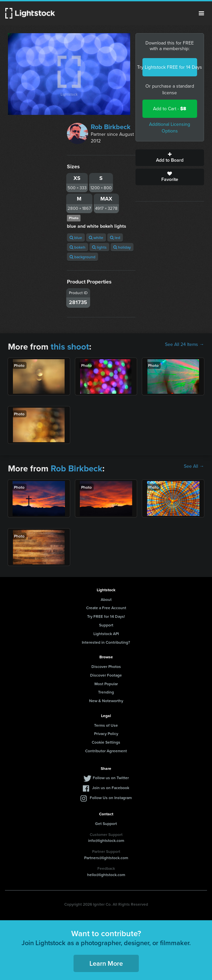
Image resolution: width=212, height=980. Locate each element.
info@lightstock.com (106, 840)
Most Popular (106, 684)
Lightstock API (106, 634)
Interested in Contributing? (106, 642)
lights (99, 247)
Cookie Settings (106, 742)
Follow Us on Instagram (111, 798)
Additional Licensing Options (170, 128)
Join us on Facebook (111, 788)
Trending (106, 692)
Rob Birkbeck (111, 127)
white (96, 238)
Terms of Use (106, 725)
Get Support (106, 823)
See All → (194, 466)
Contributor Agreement (106, 751)
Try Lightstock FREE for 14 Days (170, 67)
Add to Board (170, 158)
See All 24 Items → (185, 345)
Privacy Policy (106, 734)
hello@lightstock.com (106, 875)
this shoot (70, 347)
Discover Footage (106, 675)
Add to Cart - (170, 109)
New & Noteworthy (106, 701)
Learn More (106, 963)
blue (76, 238)
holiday (122, 247)
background (82, 257)
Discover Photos (106, 666)
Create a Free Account (106, 608)
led (115, 238)
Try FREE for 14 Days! (106, 616)
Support (106, 625)
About (106, 599)
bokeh (78, 247)
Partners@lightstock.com (106, 858)
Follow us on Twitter (111, 778)
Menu (201, 13)
